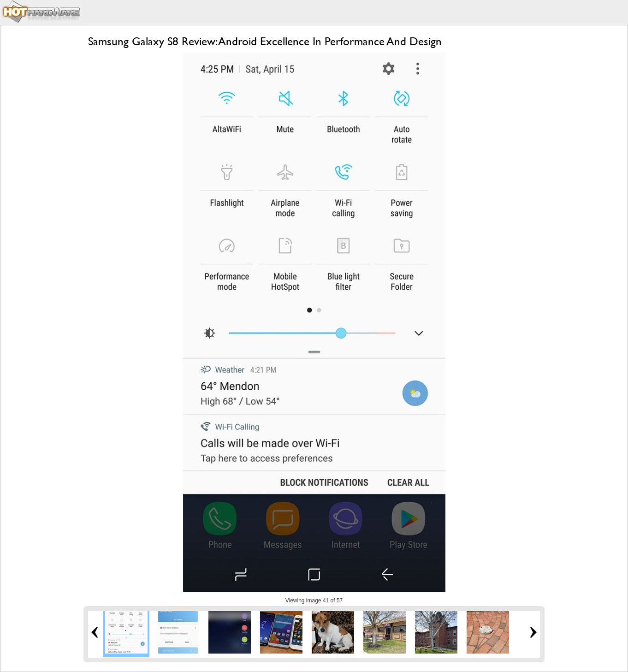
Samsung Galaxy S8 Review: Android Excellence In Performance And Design (265, 41)
